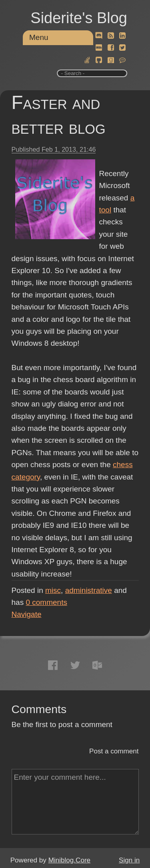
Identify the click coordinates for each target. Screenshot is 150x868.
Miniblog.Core (69, 860)
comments (46, 602)
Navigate (27, 614)
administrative (89, 590)
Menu (39, 37)
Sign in (129, 860)
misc (53, 590)
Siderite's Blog (79, 18)
